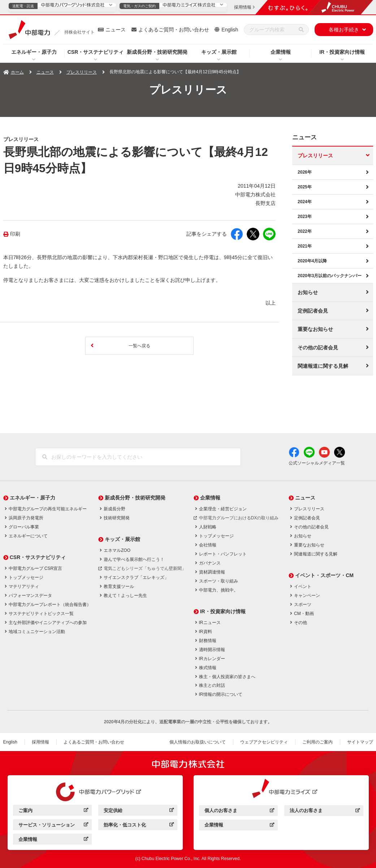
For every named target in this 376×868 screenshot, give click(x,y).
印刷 (15, 234)
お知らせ (308, 292)
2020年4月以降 (312, 261)
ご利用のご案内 (317, 742)
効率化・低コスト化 (139, 826)
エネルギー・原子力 (34, 52)
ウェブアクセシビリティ (264, 742)
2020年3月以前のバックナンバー (330, 276)
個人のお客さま (239, 812)
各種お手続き (344, 30)
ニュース (116, 30)
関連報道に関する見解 (323, 366)
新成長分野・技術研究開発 (157, 52)
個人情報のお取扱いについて (198, 742)
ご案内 (53, 812)
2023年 (305, 217)
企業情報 (281, 52)
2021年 (305, 246)
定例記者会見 (313, 311)
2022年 (305, 231)
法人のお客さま (325, 812)
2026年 (305, 172)
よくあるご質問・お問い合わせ (174, 30)
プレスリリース (82, 72)
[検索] (301, 30)
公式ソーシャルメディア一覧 (317, 463)
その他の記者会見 (318, 348)
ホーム (17, 72)
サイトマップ (360, 742)
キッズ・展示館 (219, 52)
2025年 (305, 187)
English (230, 30)
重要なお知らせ (315, 329)
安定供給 (139, 812)
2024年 (305, 202)
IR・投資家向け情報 (342, 52)
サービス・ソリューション (53, 826)
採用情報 (40, 742)
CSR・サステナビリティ (96, 52)
